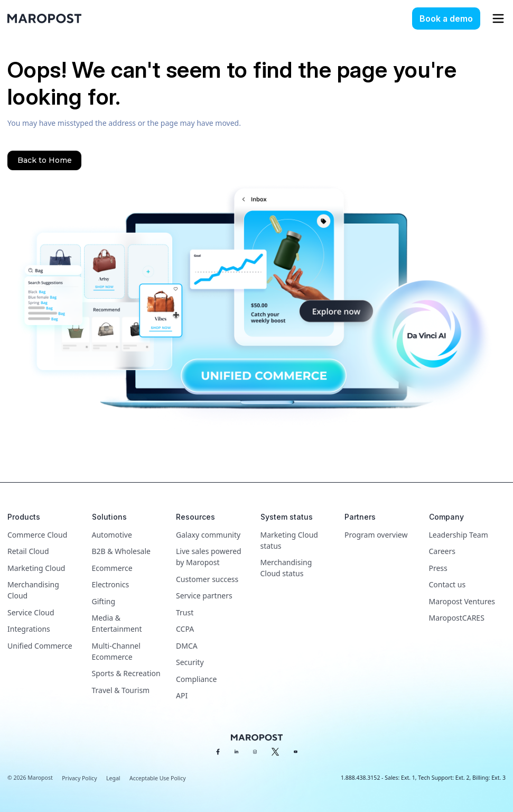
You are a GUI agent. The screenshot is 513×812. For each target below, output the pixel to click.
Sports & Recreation (126, 673)
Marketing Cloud (36, 568)
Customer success (207, 579)
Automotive (112, 535)
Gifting (104, 601)
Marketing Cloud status (289, 540)
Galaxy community (208, 535)
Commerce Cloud (37, 535)
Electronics (111, 584)
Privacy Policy (79, 778)
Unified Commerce (40, 646)
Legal (113, 778)
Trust (185, 612)
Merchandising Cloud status (286, 568)
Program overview (376, 535)
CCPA (185, 629)
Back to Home (45, 160)
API (182, 695)
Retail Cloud (28, 551)
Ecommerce (112, 568)
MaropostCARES (457, 618)
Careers (442, 551)
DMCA (187, 646)
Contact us (447, 584)
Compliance (196, 679)
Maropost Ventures (462, 601)
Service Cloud (31, 612)
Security (190, 662)
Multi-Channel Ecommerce (116, 651)
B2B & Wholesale (121, 551)
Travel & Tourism (121, 690)
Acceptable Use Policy (158, 778)
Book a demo (446, 19)
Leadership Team (459, 535)
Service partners (204, 596)
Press (438, 568)
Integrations (29, 629)
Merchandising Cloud (33, 590)
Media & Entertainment (117, 623)
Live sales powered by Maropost (209, 557)
